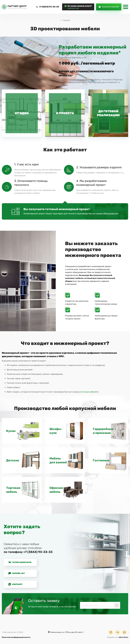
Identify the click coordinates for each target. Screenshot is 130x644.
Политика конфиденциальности (16, 638)
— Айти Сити (118, 638)
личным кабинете (90, 392)
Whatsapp (15, 585)
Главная (66, 21)
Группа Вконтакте (20, 563)
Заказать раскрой (110, 7)
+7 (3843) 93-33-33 (49, 7)
